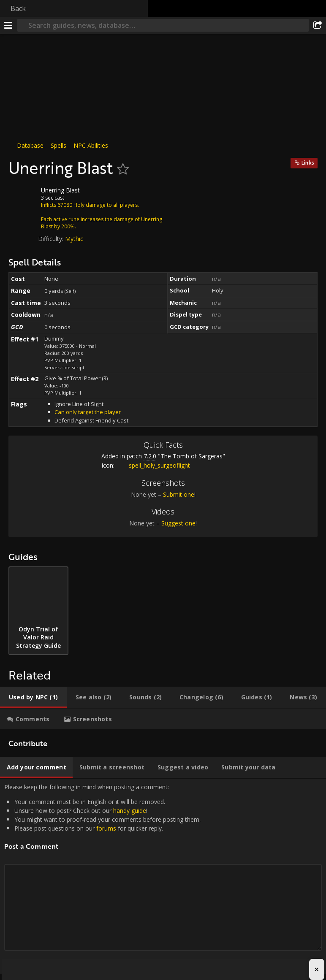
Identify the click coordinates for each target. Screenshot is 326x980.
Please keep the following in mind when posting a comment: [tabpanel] (163, 876)
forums (106, 828)
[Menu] (8, 25)
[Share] (318, 25)
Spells (58, 145)
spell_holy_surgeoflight (153, 465)
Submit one (179, 494)
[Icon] (23, 197)
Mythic (74, 239)
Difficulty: (52, 239)
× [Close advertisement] (316, 969)
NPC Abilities (91, 145)
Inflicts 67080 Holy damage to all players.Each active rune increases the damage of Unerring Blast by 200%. (102, 216)
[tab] (33, 697)
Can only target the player (88, 412)
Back (18, 8)
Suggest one (178, 523)
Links (308, 163)
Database (30, 145)
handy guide (130, 811)
